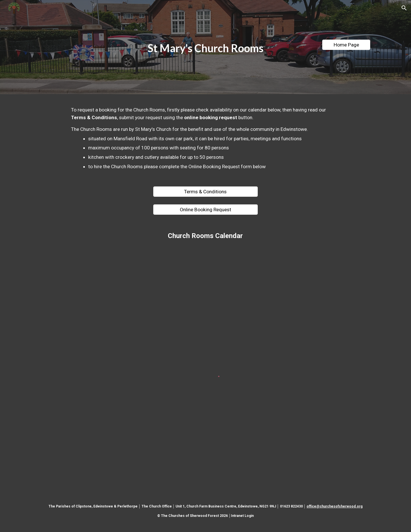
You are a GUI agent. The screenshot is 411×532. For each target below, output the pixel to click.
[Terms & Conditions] (205, 192)
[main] (205, 48)
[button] (404, 8)
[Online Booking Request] (205, 210)
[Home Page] (346, 45)
